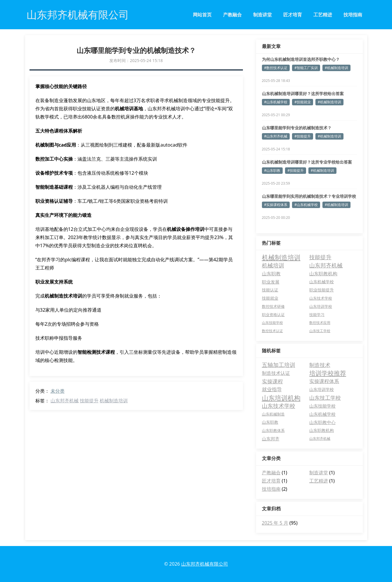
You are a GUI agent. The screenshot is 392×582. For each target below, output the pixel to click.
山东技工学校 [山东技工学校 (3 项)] (320, 331)
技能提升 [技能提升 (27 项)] (320, 257)
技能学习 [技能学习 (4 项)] (317, 315)
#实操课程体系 (276, 205)
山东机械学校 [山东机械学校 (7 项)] (322, 282)
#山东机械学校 (276, 102)
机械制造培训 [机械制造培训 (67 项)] (281, 257)
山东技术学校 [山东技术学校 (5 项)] (321, 298)
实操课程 (272, 381)
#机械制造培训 (336, 68)
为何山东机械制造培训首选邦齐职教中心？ (301, 59)
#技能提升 (303, 136)
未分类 (58, 391)
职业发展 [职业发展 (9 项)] (271, 282)
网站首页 (202, 15)
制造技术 (320, 365)
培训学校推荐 (328, 373)
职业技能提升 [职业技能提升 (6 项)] (322, 290)
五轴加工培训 (279, 365)
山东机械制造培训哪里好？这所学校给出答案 (303, 93)
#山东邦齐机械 (276, 136)
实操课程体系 (324, 381)
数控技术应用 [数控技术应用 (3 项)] (320, 323)
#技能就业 (303, 102)
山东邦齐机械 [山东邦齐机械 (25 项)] (326, 265)
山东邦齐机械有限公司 (205, 564)
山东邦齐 (271, 439)
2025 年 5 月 (275, 523)
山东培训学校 (322, 389)
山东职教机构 (322, 430)
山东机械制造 (273, 414)
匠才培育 (293, 15)
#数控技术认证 (276, 68)
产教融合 (232, 15)
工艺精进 (323, 15)
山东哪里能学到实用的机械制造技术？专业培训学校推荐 (309, 196)
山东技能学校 (322, 406)
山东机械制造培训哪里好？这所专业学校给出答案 (307, 162)
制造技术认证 (276, 373)
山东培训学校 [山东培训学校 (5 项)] (321, 306)
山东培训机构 (281, 398)
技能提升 (89, 401)
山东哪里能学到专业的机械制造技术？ (297, 128)
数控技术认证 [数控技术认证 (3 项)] (272, 331)
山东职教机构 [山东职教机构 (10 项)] (323, 274)
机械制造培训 (114, 401)
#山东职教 (272, 170)
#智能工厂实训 (306, 68)
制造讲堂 (263, 15)
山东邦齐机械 (65, 401)
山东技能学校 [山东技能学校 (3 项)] (272, 323)
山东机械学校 (322, 414)
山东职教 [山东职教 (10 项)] (271, 274)
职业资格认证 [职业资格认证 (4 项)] (273, 315)
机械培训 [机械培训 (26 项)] (273, 265)
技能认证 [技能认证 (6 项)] (270, 290)
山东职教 (270, 422)
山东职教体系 (273, 430)
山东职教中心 (322, 422)
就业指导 (272, 389)
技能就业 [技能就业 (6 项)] (270, 298)
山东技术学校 (279, 406)
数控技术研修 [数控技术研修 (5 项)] (273, 306)
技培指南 (353, 15)
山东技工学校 (325, 398)
